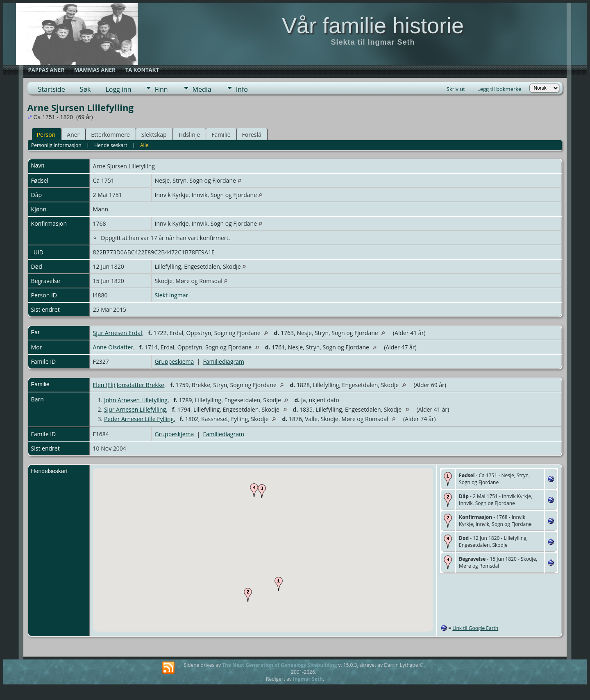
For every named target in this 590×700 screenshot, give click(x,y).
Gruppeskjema (175, 361)
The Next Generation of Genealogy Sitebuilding (279, 665)
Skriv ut (456, 89)
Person (46, 135)
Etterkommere (110, 135)
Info (242, 89)
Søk (85, 89)
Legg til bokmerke (499, 89)
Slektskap (154, 135)
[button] (279, 584)
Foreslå (252, 135)
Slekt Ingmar (172, 295)
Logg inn (118, 89)
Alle (144, 145)
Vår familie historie (373, 25)
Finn (161, 89)
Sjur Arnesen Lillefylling (135, 409)
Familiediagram (224, 361)
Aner (73, 135)
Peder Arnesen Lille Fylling (139, 419)
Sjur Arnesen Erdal (118, 333)
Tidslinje (189, 135)
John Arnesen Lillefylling (136, 400)
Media (202, 89)
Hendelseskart (111, 145)
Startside (52, 89)
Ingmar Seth (308, 679)
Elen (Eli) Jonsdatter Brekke (129, 385)
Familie (221, 135)
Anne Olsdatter (113, 347)
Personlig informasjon (56, 145)
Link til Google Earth (475, 628)
